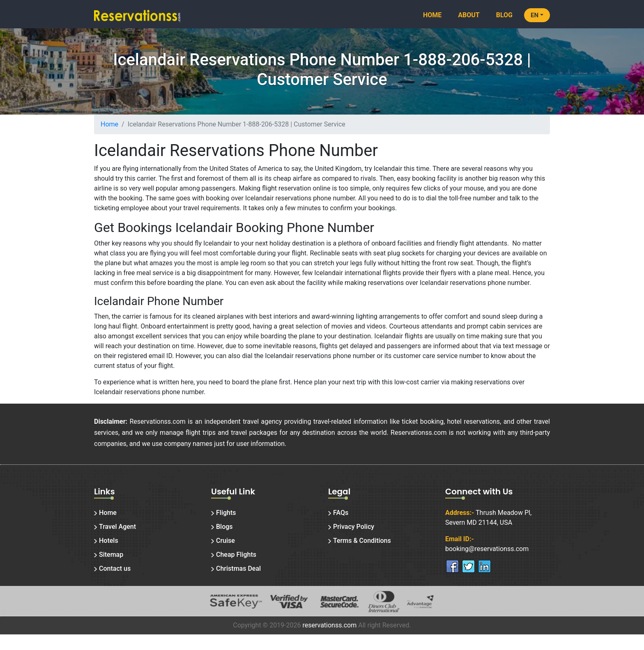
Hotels (109, 541)
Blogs (224, 527)
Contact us (115, 568)
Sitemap (111, 555)
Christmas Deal (238, 568)
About (469, 15)
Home (432, 15)
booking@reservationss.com (487, 549)
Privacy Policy (354, 527)
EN (535, 15)
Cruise (225, 541)
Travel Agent (117, 527)
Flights (226, 513)
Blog (504, 15)
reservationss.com (329, 625)
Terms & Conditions (362, 541)
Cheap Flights (236, 555)
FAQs (341, 513)
